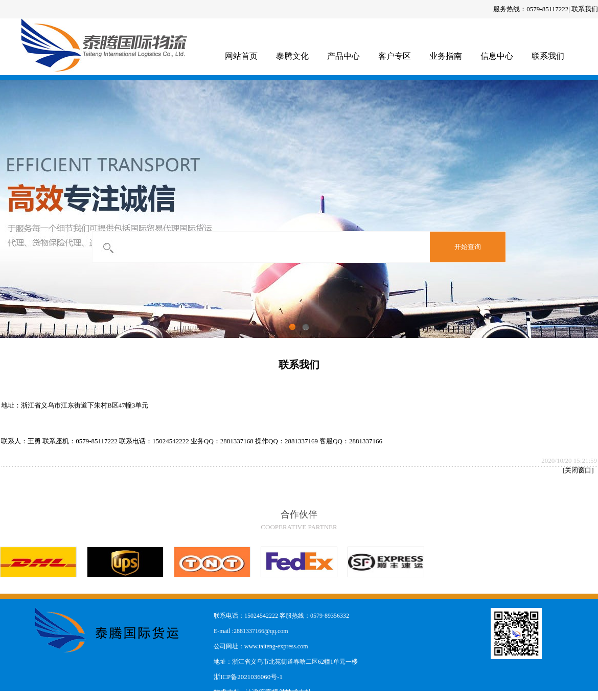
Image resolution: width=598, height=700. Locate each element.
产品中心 (343, 56)
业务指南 (446, 56)
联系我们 (585, 9)
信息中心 (497, 56)
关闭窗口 (578, 470)
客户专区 (395, 56)
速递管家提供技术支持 (279, 692)
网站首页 (241, 56)
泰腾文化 (292, 56)
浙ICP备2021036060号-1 (248, 677)
